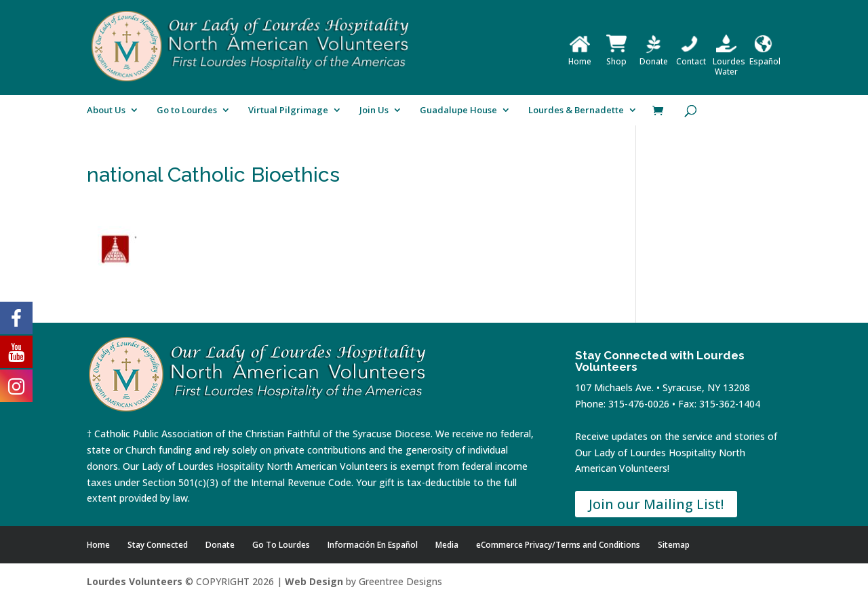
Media (447, 545)
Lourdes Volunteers (135, 581)
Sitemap (674, 545)
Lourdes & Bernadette (576, 111)
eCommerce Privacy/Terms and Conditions (558, 545)
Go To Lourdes (281, 545)
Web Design (314, 581)
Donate (654, 56)
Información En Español (373, 545)
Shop (616, 56)
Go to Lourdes (187, 111)
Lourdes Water (729, 61)
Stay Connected (158, 545)
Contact (691, 56)
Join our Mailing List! (656, 504)
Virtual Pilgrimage (288, 111)
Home (580, 56)
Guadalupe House (458, 111)
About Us (106, 111)
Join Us (374, 111)
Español (765, 56)
